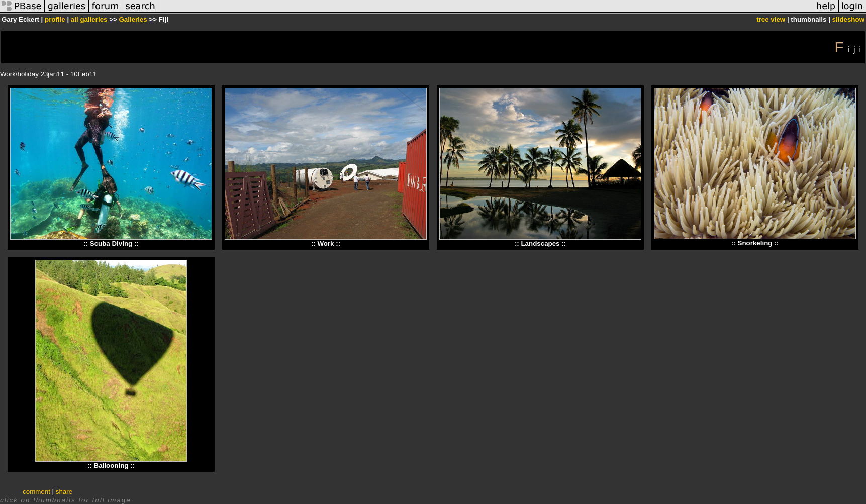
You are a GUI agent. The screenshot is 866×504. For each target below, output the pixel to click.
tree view (771, 19)
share (64, 492)
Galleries (133, 19)
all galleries (89, 19)
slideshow (848, 19)
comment (36, 492)
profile (55, 19)
